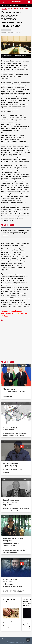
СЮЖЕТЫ (27, 8)
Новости (4, 8)
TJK (8, 5)
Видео (16, 8)
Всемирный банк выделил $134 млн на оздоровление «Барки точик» (16, 233)
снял (10, 276)
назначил (6, 280)
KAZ (3, 5)
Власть (14, 30)
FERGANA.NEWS (16, 2)
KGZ (5, 5)
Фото (21, 8)
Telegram (24, 313)
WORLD (17, 5)
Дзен (6, 316)
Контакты (4, 639)
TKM (11, 5)
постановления (22, 74)
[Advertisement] (16, 344)
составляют (6, 187)
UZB (14, 5)
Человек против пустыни (9, 600)
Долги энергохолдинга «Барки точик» (11, 33)
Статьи (10, 8)
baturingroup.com (18, 643)
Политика (19, 30)
